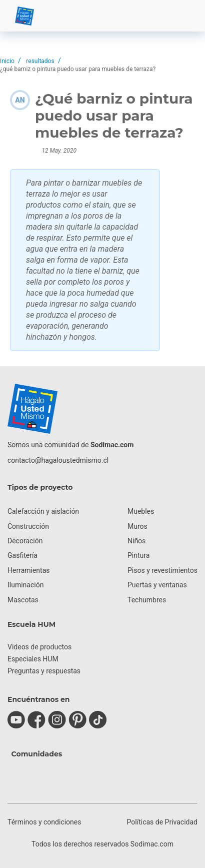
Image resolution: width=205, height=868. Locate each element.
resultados (40, 61)
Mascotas (23, 600)
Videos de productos (39, 647)
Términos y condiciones (44, 822)
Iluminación (25, 585)
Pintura (138, 555)
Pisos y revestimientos (162, 570)
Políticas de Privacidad (162, 822)
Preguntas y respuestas (44, 671)
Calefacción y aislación (43, 511)
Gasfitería (22, 555)
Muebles (141, 511)
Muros (137, 526)
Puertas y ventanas (157, 585)
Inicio (7, 61)
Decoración (25, 541)
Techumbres (147, 600)
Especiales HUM (33, 659)
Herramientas (29, 570)
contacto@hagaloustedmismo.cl (58, 460)
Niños (136, 541)
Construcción (28, 526)
